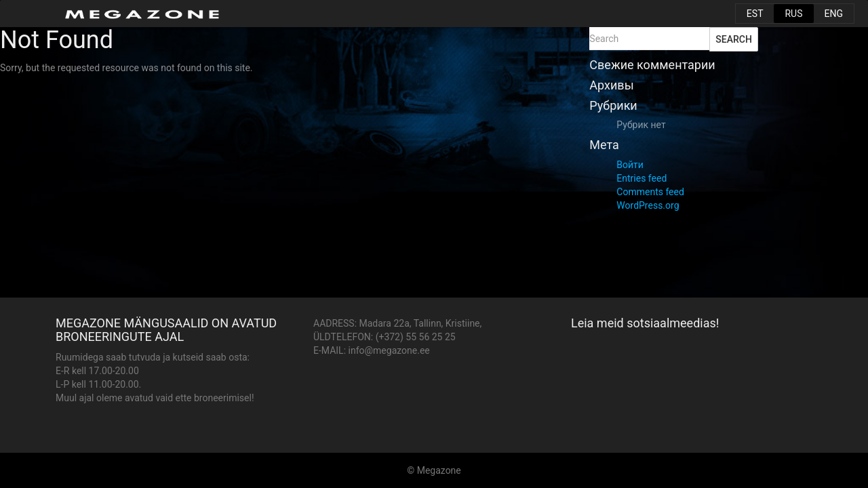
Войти (630, 165)
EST (755, 14)
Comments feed (650, 192)
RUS (793, 14)
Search (734, 39)
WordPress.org (648, 205)
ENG (834, 14)
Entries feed (642, 178)
